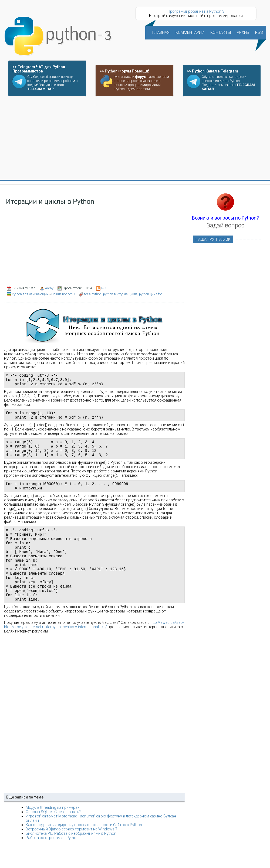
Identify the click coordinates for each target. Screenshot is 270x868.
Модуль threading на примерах (53, 830)
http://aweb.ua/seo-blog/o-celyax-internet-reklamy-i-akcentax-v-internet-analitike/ (94, 647)
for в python (93, 294)
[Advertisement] (135, 138)
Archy (49, 288)
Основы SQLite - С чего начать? (53, 834)
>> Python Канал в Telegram (212, 71)
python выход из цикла (120, 294)
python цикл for (150, 294)
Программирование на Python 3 (196, 11)
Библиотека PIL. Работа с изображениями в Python (71, 856)
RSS (104, 288)
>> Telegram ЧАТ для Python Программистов (39, 69)
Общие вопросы (63, 294)
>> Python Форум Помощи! (124, 71)
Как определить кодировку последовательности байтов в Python (84, 847)
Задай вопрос (225, 225)
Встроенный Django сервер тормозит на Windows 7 (72, 852)
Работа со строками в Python (52, 860)
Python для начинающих (30, 294)
